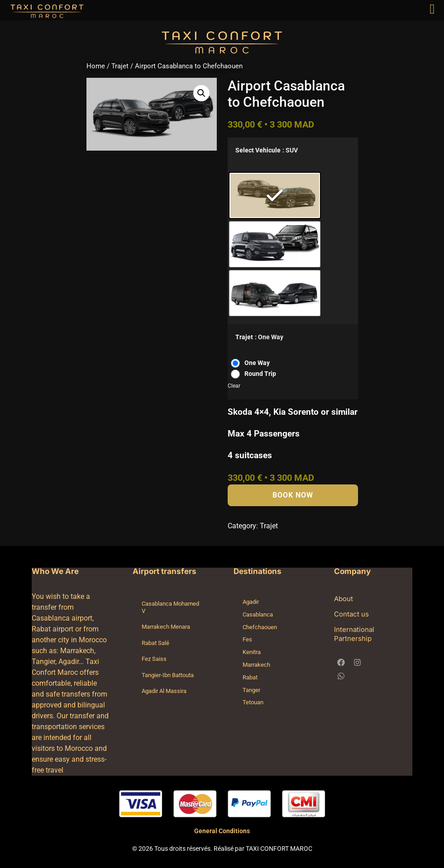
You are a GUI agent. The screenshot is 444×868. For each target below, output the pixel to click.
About (344, 599)
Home (96, 66)
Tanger (251, 690)
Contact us (351, 614)
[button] (201, 93)
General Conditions (222, 831)
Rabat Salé (155, 643)
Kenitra (252, 652)
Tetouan (253, 702)
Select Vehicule (258, 151)
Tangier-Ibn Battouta (168, 675)
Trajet (120, 66)
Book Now (293, 495)
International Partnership (354, 634)
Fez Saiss (154, 659)
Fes (247, 639)
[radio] (275, 195)
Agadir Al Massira (164, 691)
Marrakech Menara (166, 627)
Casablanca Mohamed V (170, 607)
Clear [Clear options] (234, 386)
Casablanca (258, 614)
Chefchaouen (260, 627)
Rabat (250, 677)
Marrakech (256, 665)
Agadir (251, 602)
